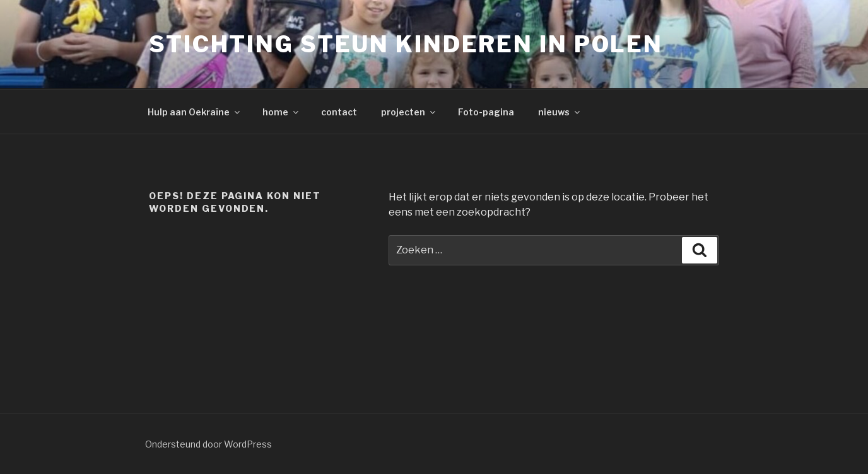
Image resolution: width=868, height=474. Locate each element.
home (281, 112)
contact (339, 112)
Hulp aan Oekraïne (195, 112)
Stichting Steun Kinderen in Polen (406, 44)
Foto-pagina (486, 112)
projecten (409, 112)
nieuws (560, 112)
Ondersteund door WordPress (208, 444)
